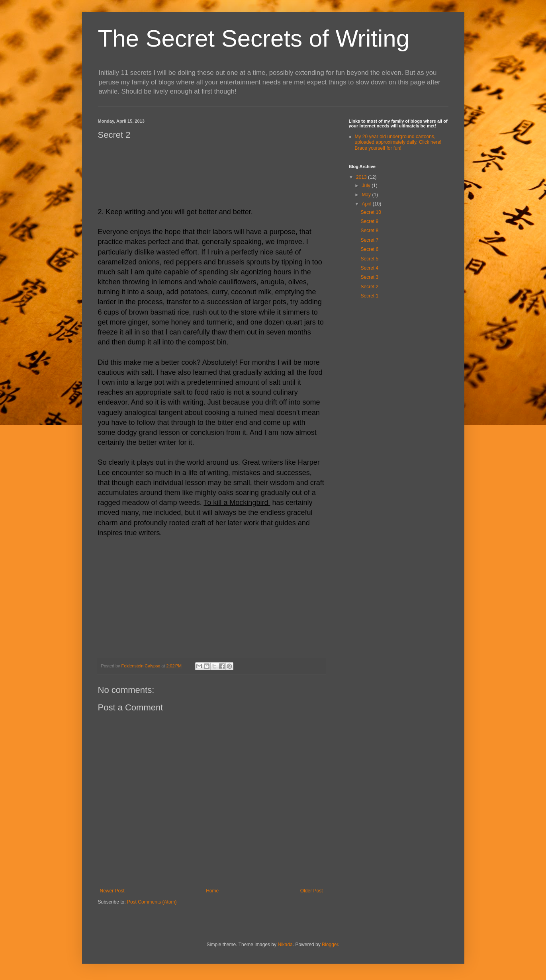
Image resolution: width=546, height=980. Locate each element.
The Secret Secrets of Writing (254, 38)
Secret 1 (369, 296)
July (367, 186)
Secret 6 (369, 249)
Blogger (330, 945)
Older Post (312, 891)
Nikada (285, 945)
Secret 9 (369, 221)
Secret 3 (369, 277)
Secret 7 (369, 240)
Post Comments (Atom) (152, 902)
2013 (362, 177)
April (367, 204)
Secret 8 (369, 231)
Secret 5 (369, 259)
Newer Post (112, 891)
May (367, 195)
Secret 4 (369, 268)
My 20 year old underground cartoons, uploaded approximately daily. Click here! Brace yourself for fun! (398, 142)
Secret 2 (369, 287)
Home (212, 891)
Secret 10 (371, 212)
